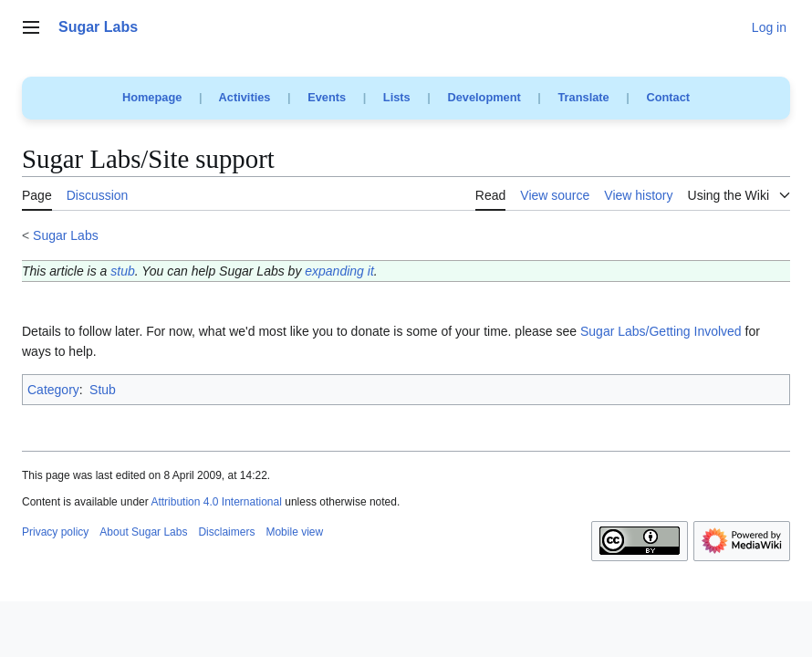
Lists (397, 97)
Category (53, 390)
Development (484, 97)
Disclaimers (226, 532)
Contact (668, 97)
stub (122, 271)
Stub (103, 390)
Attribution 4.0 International (216, 502)
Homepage (152, 97)
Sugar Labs (66, 235)
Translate (584, 97)
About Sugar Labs (143, 532)
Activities (245, 97)
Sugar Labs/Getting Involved (661, 331)
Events (327, 97)
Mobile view (294, 532)
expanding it (339, 271)
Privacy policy (55, 532)
